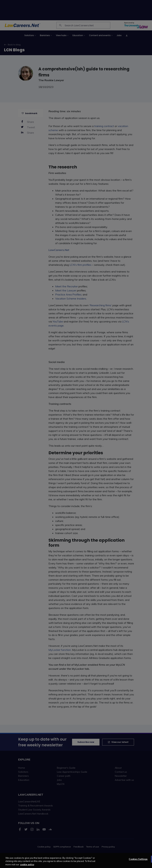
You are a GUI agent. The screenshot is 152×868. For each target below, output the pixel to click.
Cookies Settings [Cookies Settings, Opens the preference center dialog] (138, 861)
